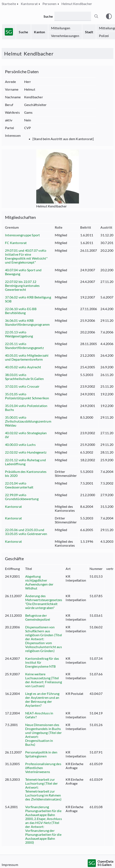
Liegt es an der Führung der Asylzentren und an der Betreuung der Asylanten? (42, 699)
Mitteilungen (61, 28)
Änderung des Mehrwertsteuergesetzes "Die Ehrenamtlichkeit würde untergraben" (44, 602)
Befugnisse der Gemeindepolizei (38, 617)
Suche (23, 32)
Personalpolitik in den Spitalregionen (41, 754)
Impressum (10, 865)
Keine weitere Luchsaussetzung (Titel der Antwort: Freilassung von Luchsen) (44, 680)
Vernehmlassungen (65, 36)
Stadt (89, 32)
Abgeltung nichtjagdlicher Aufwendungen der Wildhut (39, 582)
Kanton (39, 32)
